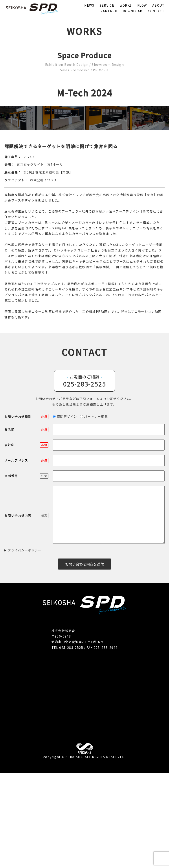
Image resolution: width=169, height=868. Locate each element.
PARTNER (109, 11)
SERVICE (107, 5)
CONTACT (156, 11)
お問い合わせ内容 (26, 611)
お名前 (26, 525)
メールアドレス (26, 556)
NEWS (89, 5)
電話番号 (26, 571)
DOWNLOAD (133, 11)
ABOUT (158, 5)
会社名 (26, 540)
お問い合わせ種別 (26, 512)
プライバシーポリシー (25, 645)
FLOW (142, 5)
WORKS (126, 5)
